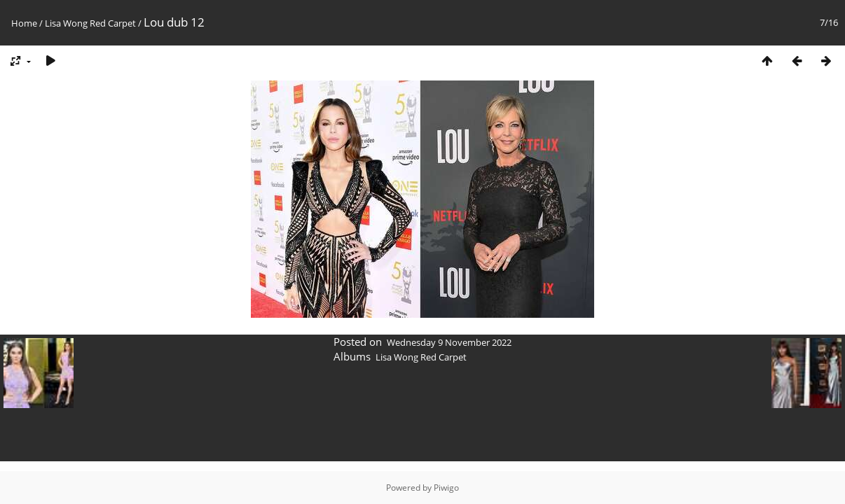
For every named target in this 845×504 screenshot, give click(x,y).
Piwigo (446, 488)
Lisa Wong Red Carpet (90, 23)
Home (24, 23)
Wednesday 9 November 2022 (449, 342)
